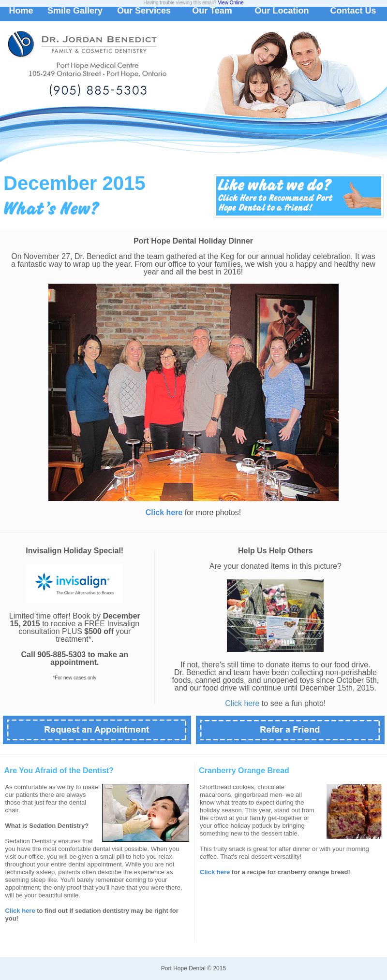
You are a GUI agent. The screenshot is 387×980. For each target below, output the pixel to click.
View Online (231, 3)
